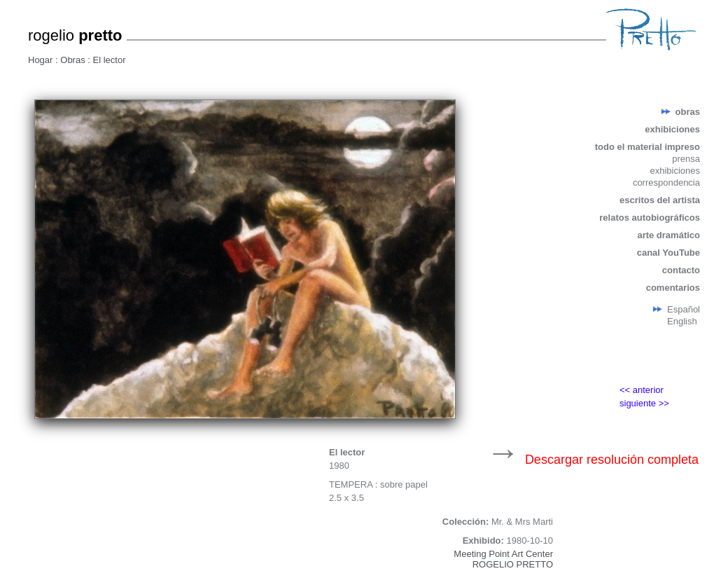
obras (688, 112)
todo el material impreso (647, 147)
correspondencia (666, 183)
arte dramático (668, 235)
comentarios (673, 288)
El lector (110, 60)
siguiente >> (644, 403)
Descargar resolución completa (612, 460)
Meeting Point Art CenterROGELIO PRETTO (503, 559)
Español (684, 309)
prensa (686, 159)
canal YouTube (668, 253)
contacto (681, 270)
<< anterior (642, 390)
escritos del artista (660, 200)
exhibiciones (672, 129)
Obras (74, 60)
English (682, 321)
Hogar (42, 60)
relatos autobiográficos (650, 218)
